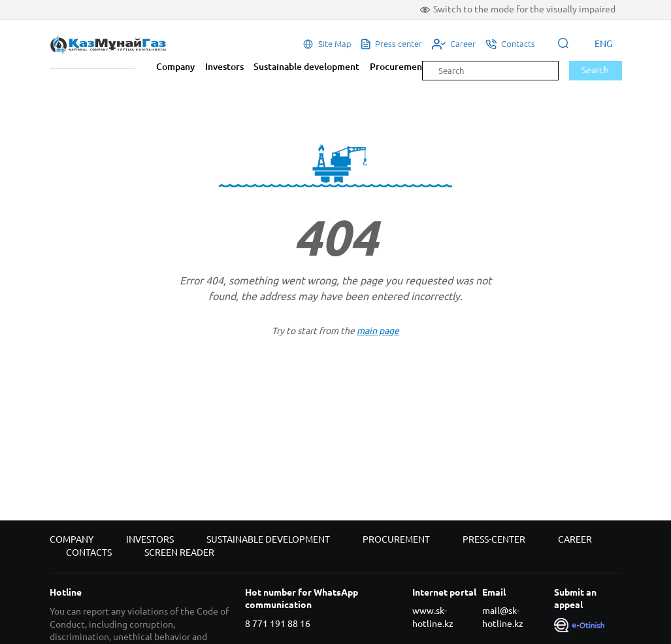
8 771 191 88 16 (278, 624)
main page (378, 331)
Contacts (89, 552)
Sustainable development (306, 67)
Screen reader (179, 552)
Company (175, 67)
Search (595, 70)
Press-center (494, 539)
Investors (224, 67)
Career (575, 539)
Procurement (398, 67)
